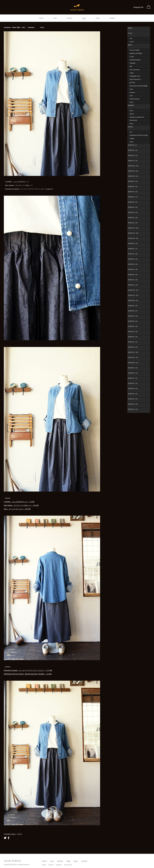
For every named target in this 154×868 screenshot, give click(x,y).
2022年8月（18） (133, 373)
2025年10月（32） (133, 176)
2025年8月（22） (133, 186)
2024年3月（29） (133, 275)
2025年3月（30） (133, 212)
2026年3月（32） (133, 150)
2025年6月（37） (133, 197)
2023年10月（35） (133, 300)
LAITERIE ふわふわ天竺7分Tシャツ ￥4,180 (19, 502)
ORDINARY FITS (135, 76)
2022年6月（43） (133, 383)
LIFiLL (132, 96)
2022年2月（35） (133, 404)
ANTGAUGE (133, 120)
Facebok (51, 865)
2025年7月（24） (133, 192)
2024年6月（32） (133, 259)
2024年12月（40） (133, 228)
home (41, 18)
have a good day (135, 70)
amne (131, 89)
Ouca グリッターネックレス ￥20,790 (17, 509)
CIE (131, 132)
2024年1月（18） (133, 285)
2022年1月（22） (133, 409)
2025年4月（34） (133, 207)
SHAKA (132, 139)
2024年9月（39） (133, 243)
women (70, 18)
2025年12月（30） (133, 166)
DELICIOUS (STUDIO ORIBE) (139, 86)
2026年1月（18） (133, 161)
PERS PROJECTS (135, 79)
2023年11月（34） (133, 295)
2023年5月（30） (133, 326)
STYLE (130, 33)
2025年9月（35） (133, 181)
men (55, 18)
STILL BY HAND (135, 50)
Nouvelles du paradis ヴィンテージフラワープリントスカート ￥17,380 (28, 670)
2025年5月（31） (133, 202)
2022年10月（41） (133, 363)
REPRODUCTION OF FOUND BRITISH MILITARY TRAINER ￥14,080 (28, 674)
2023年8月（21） (133, 311)
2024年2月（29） (133, 280)
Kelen (131, 111)
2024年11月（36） (133, 233)
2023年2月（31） (133, 342)
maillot (132, 73)
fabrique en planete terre (137, 117)
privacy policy (68, 865)
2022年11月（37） (133, 357)
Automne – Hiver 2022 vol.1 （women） (24, 27)
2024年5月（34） (133, 264)
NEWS (130, 28)
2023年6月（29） (133, 321)
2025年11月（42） (133, 171)
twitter (5, 838)
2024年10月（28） (133, 238)
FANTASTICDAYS (135, 60)
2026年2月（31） (133, 155)
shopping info (138, 7)
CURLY (132, 57)
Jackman (132, 92)
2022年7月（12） (133, 378)
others (132, 102)
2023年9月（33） (133, 306)
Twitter (44, 865)
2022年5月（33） (133, 389)
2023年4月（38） (133, 332)
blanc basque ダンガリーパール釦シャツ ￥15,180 (21, 505)
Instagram (59, 865)
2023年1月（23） (133, 347)
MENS (130, 45)
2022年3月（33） (133, 399)
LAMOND (133, 63)
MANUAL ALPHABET (136, 53)
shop (97, 18)
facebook (9, 838)
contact (112, 18)
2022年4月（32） (133, 394)
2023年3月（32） (133, 337)
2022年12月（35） (133, 352)
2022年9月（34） (133, 368)
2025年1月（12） (133, 223)
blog (84, 18)
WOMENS (131, 105)
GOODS (130, 127)
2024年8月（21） (133, 249)
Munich (132, 114)
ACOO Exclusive (135, 99)
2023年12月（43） (133, 290)
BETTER (132, 83)
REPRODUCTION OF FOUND (139, 135)
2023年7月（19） (133, 316)
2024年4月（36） (133, 269)
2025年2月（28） (133, 218)
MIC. (131, 66)
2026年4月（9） (133, 145)
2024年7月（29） (133, 254)
